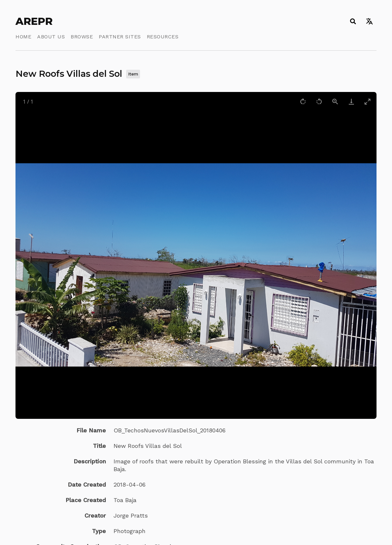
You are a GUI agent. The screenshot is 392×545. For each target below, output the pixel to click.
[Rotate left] (319, 101)
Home (23, 37)
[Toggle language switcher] (369, 21)
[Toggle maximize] (367, 101)
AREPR (34, 21)
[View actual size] (335, 101)
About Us (51, 37)
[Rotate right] (303, 101)
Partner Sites (120, 37)
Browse (82, 37)
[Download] (351, 101)
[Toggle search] (353, 21)
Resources (163, 37)
